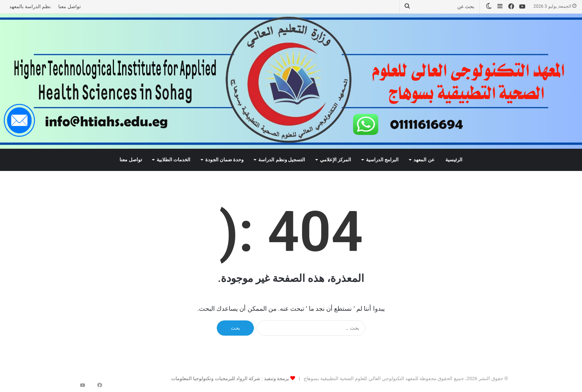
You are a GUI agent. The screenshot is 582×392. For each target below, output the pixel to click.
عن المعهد (424, 160)
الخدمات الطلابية (174, 160)
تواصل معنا (69, 6)
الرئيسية (454, 160)
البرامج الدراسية (382, 160)
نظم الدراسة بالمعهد (30, 6)
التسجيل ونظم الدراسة (282, 160)
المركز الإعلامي (336, 160)
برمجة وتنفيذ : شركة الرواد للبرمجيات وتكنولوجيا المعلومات (230, 378)
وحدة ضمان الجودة (225, 160)
